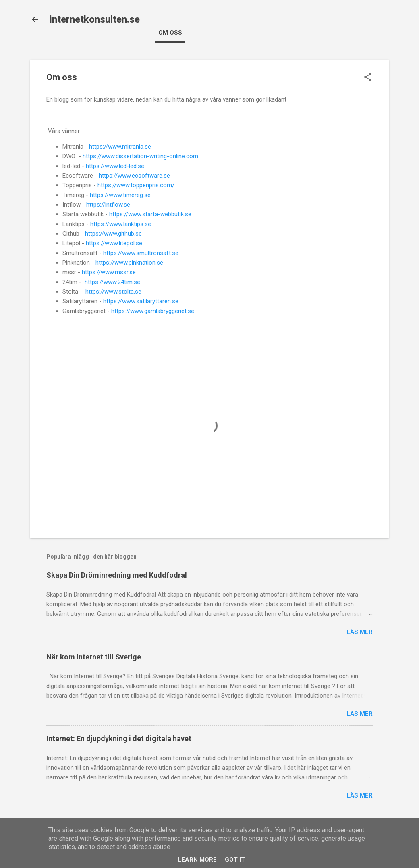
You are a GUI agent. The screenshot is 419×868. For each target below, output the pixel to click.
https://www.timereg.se (120, 195)
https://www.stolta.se (113, 292)
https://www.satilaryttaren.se (141, 301)
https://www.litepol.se (114, 243)
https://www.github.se (113, 234)
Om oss (170, 33)
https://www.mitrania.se (120, 147)
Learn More (197, 860)
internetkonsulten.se (95, 19)
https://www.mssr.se (109, 272)
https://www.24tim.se (112, 282)
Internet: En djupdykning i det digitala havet (119, 739)
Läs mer (360, 632)
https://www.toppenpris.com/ (136, 185)
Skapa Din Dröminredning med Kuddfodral (117, 575)
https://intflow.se (108, 205)
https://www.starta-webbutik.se (150, 214)
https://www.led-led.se (115, 166)
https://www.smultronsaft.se (141, 253)
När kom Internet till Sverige (94, 657)
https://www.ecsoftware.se (134, 176)
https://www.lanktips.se (121, 224)
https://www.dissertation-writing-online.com (140, 156)
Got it (235, 860)
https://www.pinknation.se (129, 263)
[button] (368, 78)
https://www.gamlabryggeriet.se (153, 311)
